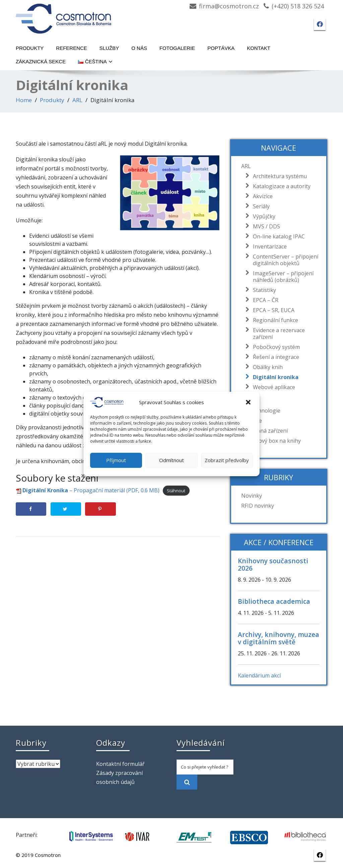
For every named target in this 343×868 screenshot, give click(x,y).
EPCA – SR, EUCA (272, 310)
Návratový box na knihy (271, 441)
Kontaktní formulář (120, 764)
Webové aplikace (272, 387)
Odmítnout (171, 460)
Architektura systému (278, 176)
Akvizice (261, 196)
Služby (109, 48)
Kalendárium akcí (259, 675)
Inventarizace (268, 246)
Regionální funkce (274, 320)
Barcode (252, 421)
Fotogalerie (177, 48)
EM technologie (261, 411)
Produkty (30, 48)
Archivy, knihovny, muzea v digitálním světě (279, 638)
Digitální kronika (274, 377)
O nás (139, 48)
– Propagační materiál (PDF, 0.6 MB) (88, 490)
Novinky (252, 496)
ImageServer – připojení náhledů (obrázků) (282, 277)
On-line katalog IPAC (277, 236)
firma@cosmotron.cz (229, 6)
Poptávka (221, 48)
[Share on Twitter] (66, 509)
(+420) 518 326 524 (298, 6)
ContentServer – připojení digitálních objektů (284, 260)
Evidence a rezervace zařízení (277, 334)
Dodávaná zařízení (264, 431)
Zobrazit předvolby (227, 460)
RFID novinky (258, 506)
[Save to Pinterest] (100, 509)
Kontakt (259, 48)
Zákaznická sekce (41, 61)
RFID (247, 401)
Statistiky (263, 290)
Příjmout (116, 460)
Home (24, 100)
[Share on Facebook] (31, 509)
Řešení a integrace (274, 357)
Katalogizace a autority (280, 186)
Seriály (260, 206)
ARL (77, 100)
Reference (72, 48)
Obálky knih (266, 367)
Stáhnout (176, 491)
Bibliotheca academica (274, 601)
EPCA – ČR (264, 300)
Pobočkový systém (275, 347)
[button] (249, 402)
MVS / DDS (265, 226)
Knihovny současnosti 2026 (273, 564)
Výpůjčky (262, 216)
